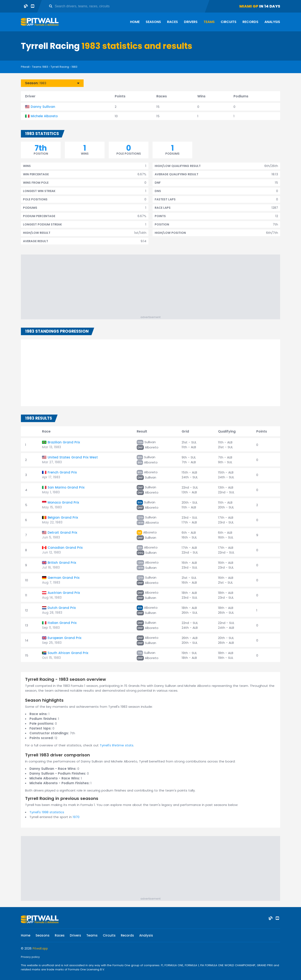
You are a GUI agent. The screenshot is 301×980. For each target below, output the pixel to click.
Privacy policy (30, 957)
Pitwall (25, 67)
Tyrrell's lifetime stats (117, 745)
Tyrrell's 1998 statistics (47, 812)
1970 (76, 817)
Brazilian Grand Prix (64, 442)
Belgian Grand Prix (63, 517)
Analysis (272, 22)
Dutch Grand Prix (62, 608)
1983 (74, 67)
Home (135, 22)
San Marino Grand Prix (66, 487)
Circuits (229, 22)
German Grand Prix (64, 578)
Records (250, 22)
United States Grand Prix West (73, 457)
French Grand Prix (62, 472)
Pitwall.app (40, 948)
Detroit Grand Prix (62, 533)
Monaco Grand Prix (63, 502)
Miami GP (249, 6)
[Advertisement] (153, 286)
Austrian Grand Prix (64, 593)
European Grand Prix (64, 638)
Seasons (153, 22)
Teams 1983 (40, 67)
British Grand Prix (62, 563)
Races (172, 22)
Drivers (191, 22)
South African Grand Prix (68, 653)
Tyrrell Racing (60, 67)
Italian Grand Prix (62, 623)
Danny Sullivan (43, 107)
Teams (209, 22)
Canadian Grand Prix (65, 548)
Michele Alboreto (44, 116)
